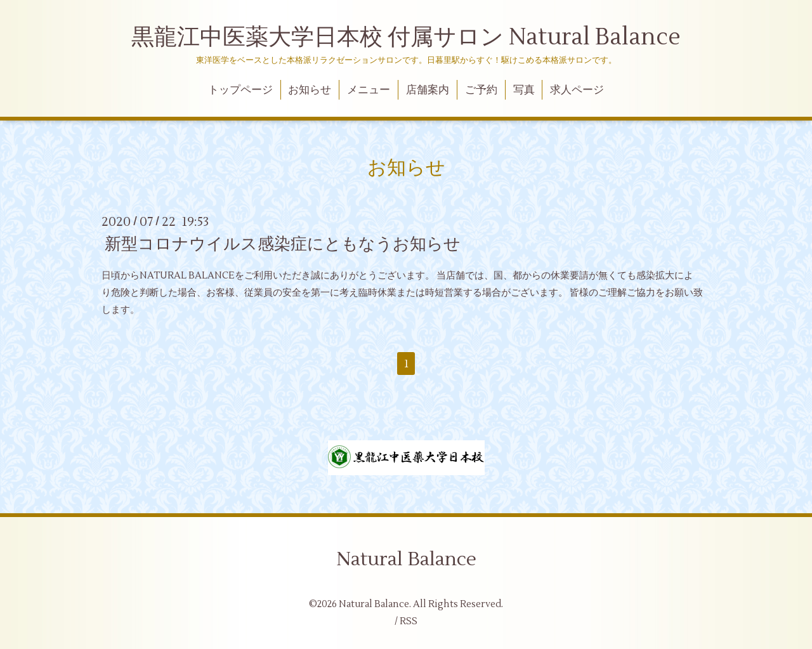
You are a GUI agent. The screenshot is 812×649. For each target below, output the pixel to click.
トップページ (240, 90)
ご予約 (481, 90)
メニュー (369, 90)
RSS (409, 621)
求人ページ (577, 90)
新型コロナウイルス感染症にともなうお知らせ (283, 244)
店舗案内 (428, 90)
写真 (524, 90)
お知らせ (310, 90)
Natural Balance (406, 559)
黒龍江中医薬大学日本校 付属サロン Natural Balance (406, 37)
